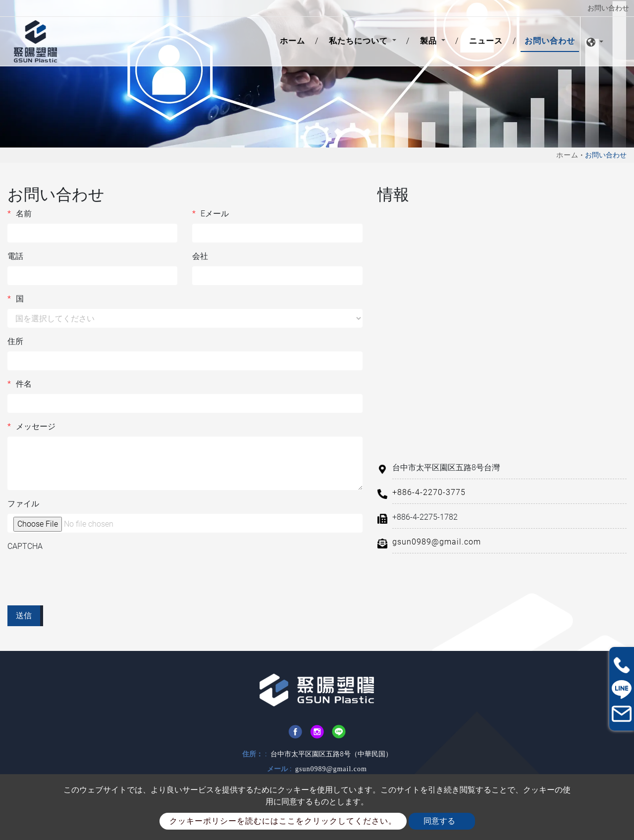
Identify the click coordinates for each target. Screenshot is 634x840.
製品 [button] (430, 41)
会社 (200, 256)
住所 (15, 341)
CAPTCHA (25, 546)
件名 (20, 384)
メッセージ (31, 427)
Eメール (211, 214)
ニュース (486, 41)
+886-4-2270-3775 (429, 492)
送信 (24, 616)
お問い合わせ (550, 41)
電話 (15, 256)
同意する (439, 821)
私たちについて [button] (360, 41)
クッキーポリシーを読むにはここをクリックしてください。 (283, 821)
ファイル (23, 504)
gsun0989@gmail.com (437, 542)
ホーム (294, 40)
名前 (20, 214)
